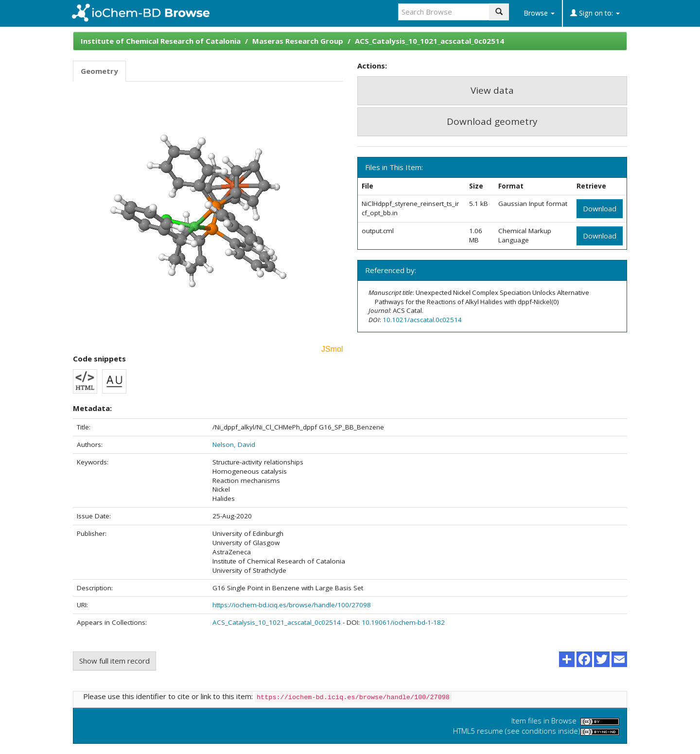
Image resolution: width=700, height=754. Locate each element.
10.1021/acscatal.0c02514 (422, 320)
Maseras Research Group (298, 41)
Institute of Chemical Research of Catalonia (161, 41)
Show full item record (114, 661)
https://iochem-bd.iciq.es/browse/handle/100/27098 (292, 605)
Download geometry (492, 121)
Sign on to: (595, 13)
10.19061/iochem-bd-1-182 (403, 622)
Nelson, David (234, 445)
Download (600, 208)
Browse (539, 13)
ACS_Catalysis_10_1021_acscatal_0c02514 (429, 41)
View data (492, 90)
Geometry (99, 71)
